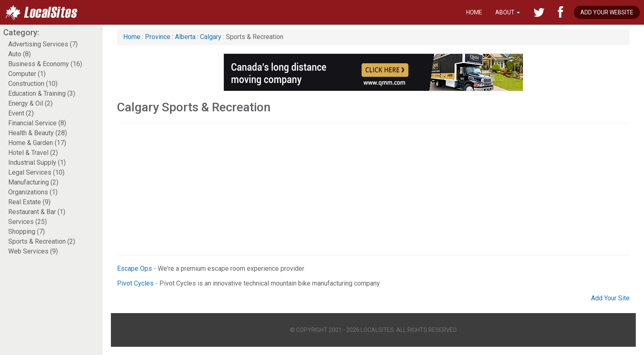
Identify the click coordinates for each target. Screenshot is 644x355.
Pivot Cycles (135, 283)
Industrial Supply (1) (37, 163)
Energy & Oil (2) (30, 103)
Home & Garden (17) (37, 143)
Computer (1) (27, 74)
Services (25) (28, 222)
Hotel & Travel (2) (33, 153)
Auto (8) (20, 54)
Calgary (211, 37)
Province (158, 37)
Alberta (185, 37)
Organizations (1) (33, 192)
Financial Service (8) (37, 123)
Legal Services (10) (36, 172)
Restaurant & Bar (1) (37, 212)
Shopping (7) (26, 232)
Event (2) (21, 113)
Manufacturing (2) (33, 182)
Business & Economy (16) (45, 64)
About (508, 12)
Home (474, 12)
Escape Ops (135, 269)
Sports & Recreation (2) (42, 241)
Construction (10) (33, 84)
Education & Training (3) (42, 93)
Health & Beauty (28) (38, 133)
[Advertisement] (363, 189)
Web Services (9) (33, 251)
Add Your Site (610, 298)
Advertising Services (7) (43, 44)
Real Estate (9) (29, 202)
